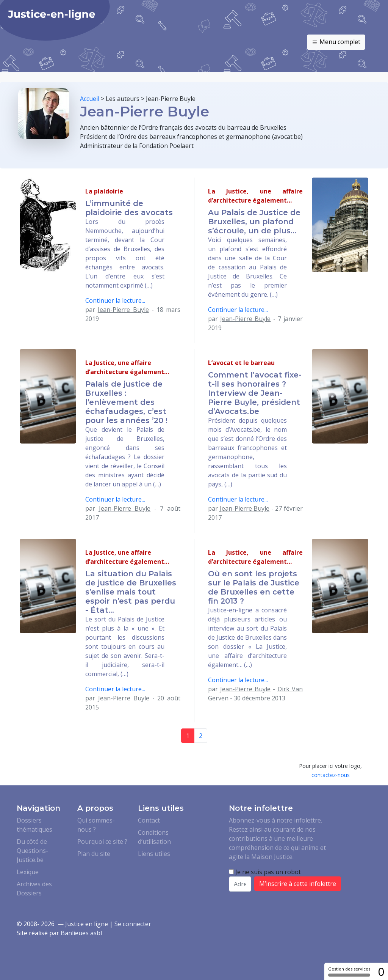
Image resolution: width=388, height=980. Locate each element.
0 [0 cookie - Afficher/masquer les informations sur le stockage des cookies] (381, 971)
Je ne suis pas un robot (265, 872)
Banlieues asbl (81, 933)
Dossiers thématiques (34, 825)
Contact (149, 820)
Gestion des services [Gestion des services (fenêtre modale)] (349, 971)
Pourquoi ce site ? (102, 842)
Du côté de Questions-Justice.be (32, 851)
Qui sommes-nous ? (96, 825)
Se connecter (133, 924)
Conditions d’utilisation (154, 837)
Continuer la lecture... (115, 300)
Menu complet (336, 42)
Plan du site (94, 854)
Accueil (90, 99)
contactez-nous (331, 775)
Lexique (28, 872)
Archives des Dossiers (34, 889)
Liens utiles (154, 854)
